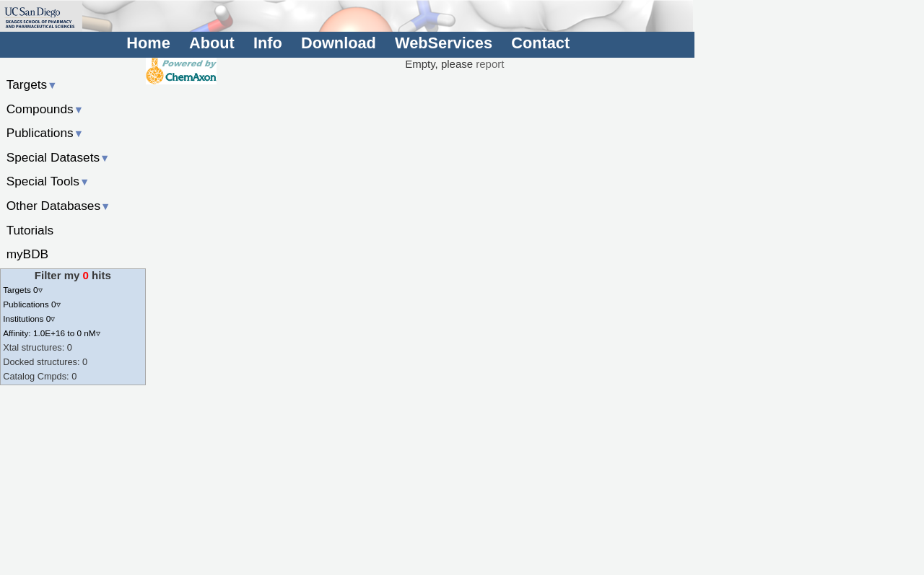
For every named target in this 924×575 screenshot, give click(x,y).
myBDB (27, 254)
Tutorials (30, 230)
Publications (45, 133)
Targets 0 (22, 290)
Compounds (45, 109)
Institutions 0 (29, 319)
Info (268, 43)
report (490, 64)
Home (148, 43)
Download (339, 43)
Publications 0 (31, 304)
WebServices (444, 43)
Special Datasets (58, 157)
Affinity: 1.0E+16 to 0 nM (51, 333)
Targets (32, 84)
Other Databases (59, 206)
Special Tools (48, 181)
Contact (540, 43)
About (212, 43)
